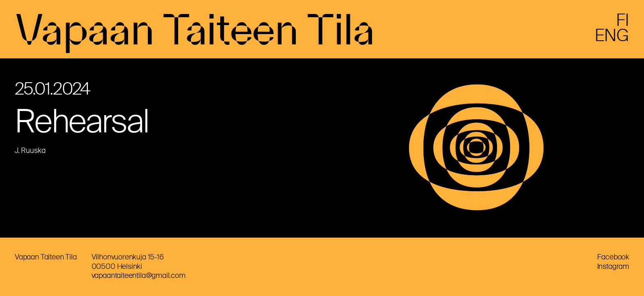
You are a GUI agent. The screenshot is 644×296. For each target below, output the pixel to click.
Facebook (613, 257)
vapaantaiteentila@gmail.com (139, 275)
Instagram (613, 266)
